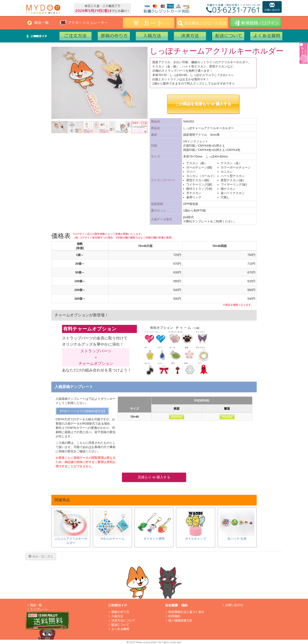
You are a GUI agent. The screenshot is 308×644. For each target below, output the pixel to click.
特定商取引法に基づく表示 (186, 612)
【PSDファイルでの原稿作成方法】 (82, 411)
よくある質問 (120, 629)
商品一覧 (41, 23)
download (177, 417)
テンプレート (39, 609)
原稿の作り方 (120, 612)
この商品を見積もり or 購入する (203, 104)
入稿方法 (117, 616)
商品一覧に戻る (41, 556)
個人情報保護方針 (180, 620)
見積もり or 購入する (154, 477)
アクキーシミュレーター (88, 23)
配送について (120, 625)
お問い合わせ (272, 7)
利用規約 (174, 616)
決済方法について (123, 620)
